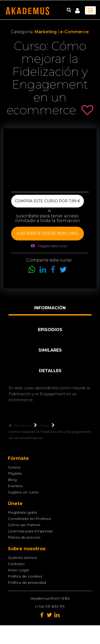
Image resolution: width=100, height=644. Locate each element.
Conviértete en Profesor (30, 519)
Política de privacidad (27, 582)
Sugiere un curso (23, 492)
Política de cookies (25, 576)
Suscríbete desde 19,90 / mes (48, 233)
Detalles (50, 371)
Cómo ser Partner (24, 525)
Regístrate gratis (22, 512)
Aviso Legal (18, 570)
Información (50, 308)
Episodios (50, 330)
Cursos (14, 467)
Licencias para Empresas (30, 531)
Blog (12, 480)
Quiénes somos (22, 558)
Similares (50, 350)
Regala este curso (49, 246)
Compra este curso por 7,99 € (48, 201)
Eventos (15, 486)
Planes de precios (24, 537)
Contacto (16, 564)
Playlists (15, 473)
